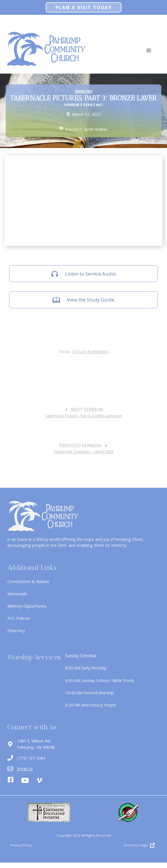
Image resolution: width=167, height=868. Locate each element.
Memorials (17, 594)
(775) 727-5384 (31, 758)
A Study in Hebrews (90, 352)
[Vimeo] (39, 780)
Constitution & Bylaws (28, 581)
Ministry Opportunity (27, 606)
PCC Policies (19, 618)
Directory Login (136, 845)
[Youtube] (25, 780)
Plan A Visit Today (84, 7)
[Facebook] (11, 780)
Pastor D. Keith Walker (86, 129)
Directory (16, 631)
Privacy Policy (21, 845)
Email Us (25, 769)
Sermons (84, 91)
